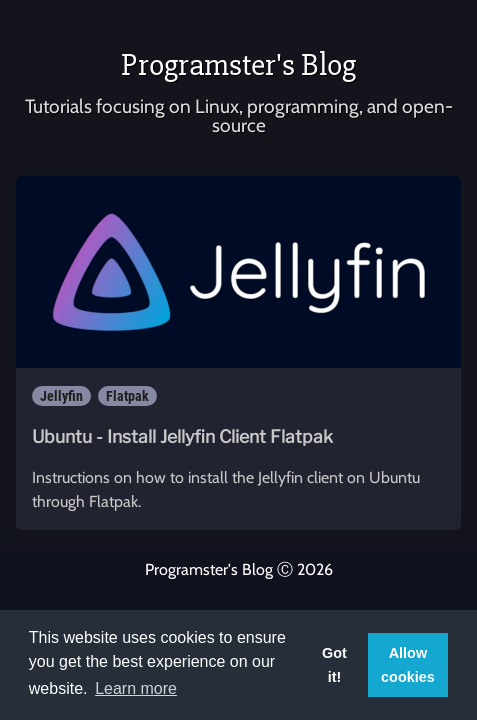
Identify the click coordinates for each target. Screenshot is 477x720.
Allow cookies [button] (408, 665)
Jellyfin (61, 396)
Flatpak (127, 396)
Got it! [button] (334, 665)
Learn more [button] (136, 688)
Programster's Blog (238, 64)
